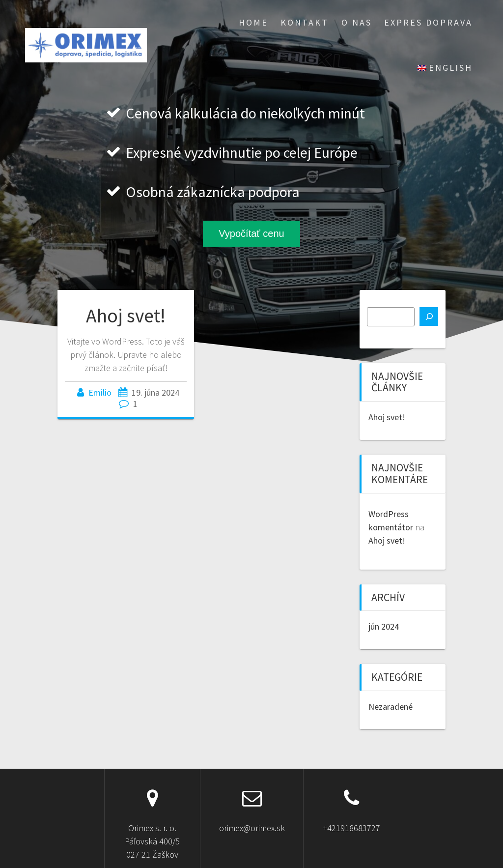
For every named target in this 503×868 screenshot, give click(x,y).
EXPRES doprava (428, 22)
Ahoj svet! (126, 316)
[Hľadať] (429, 317)
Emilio (100, 392)
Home (253, 22)
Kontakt (305, 22)
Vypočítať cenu (251, 233)
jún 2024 (384, 626)
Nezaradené (391, 707)
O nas (357, 22)
